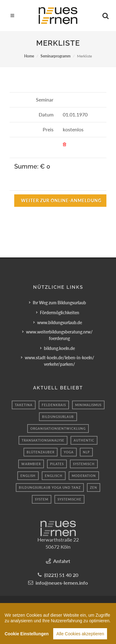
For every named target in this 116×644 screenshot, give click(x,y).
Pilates (57, 464)
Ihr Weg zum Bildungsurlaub (59, 303)
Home (29, 56)
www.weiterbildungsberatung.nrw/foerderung (59, 335)
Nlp (86, 452)
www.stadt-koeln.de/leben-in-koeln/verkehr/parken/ (60, 361)
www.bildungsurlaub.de (60, 322)
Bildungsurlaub (58, 417)
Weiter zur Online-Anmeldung (61, 200)
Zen (94, 488)
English (28, 476)
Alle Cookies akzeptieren (80, 635)
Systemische (69, 499)
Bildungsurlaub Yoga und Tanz (50, 488)
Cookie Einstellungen (27, 635)
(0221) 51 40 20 (61, 575)
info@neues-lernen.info (62, 583)
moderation (84, 476)
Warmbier (31, 464)
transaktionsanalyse (43, 440)
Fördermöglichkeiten (60, 313)
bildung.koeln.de (59, 348)
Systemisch (84, 464)
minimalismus (88, 405)
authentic (84, 440)
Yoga (69, 452)
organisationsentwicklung (58, 429)
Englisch (54, 476)
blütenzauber (41, 452)
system (42, 499)
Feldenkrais (54, 405)
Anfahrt (62, 561)
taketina (24, 405)
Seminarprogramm (56, 56)
